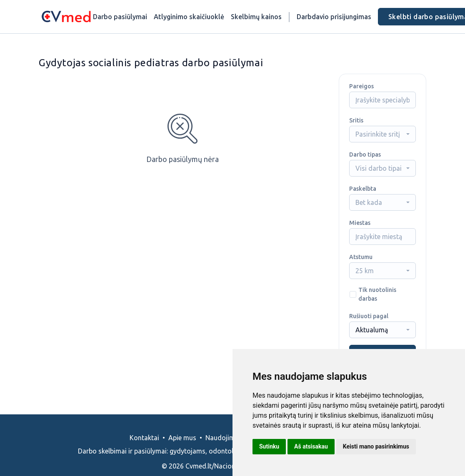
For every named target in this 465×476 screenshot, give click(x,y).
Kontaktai (144, 438)
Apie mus (182, 438)
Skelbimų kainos (256, 17)
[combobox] (382, 134)
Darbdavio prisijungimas (334, 17)
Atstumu (361, 257)
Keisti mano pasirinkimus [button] (376, 446)
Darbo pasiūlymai (120, 17)
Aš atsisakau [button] (311, 446)
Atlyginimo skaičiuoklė (189, 17)
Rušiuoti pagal (369, 316)
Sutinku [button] (269, 446)
